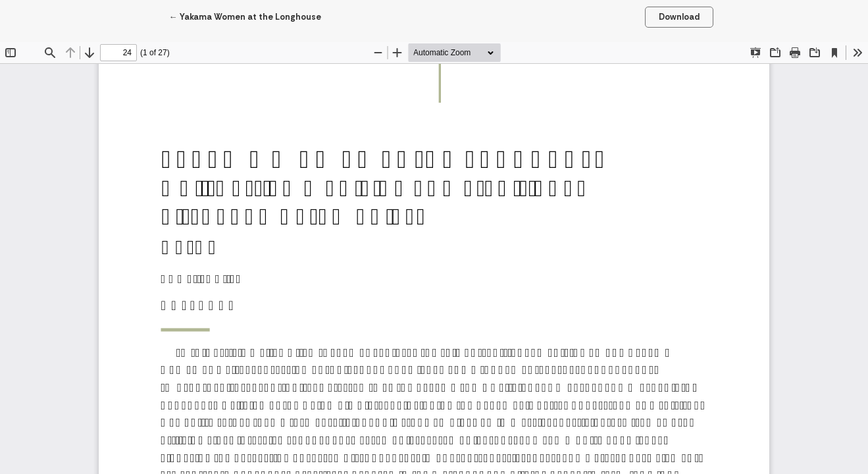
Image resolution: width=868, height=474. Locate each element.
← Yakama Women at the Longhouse (245, 16)
